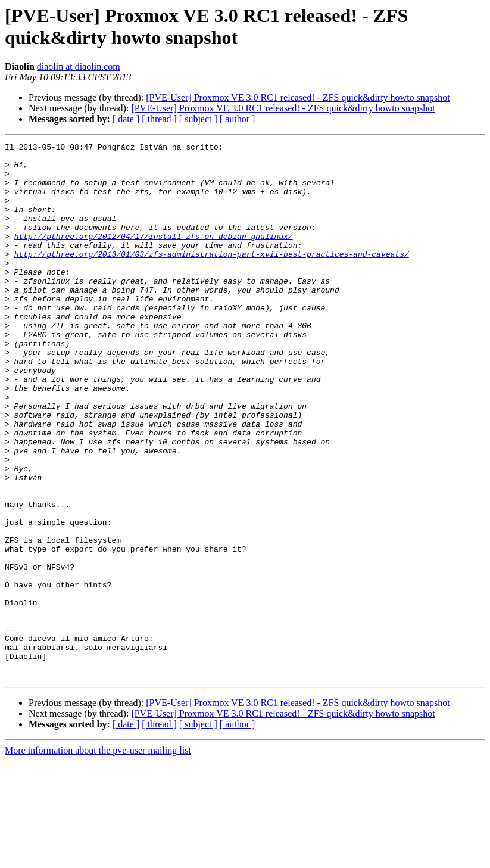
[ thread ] (159, 119)
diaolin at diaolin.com (79, 66)
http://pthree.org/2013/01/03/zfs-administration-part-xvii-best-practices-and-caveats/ (212, 277)
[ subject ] (198, 119)
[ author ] (238, 119)
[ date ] (126, 119)
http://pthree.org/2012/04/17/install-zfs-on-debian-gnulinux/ (154, 256)
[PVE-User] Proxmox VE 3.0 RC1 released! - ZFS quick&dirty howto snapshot (298, 97)
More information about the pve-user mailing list (98, 858)
